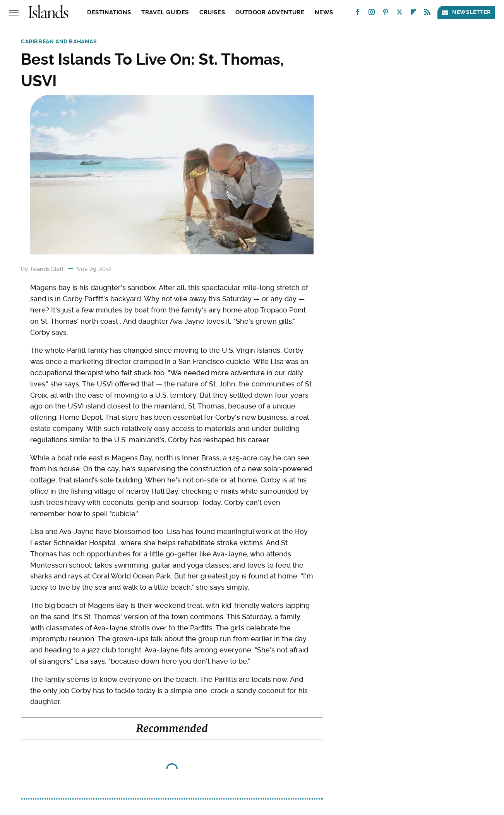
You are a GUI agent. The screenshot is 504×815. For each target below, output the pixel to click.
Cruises (212, 12)
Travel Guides (165, 12)
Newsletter (466, 12)
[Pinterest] (386, 14)
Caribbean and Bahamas (59, 41)
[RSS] (427, 14)
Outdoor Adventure (270, 12)
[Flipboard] (413, 14)
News (324, 12)
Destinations (109, 12)
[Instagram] (372, 14)
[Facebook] (358, 14)
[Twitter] (399, 14)
